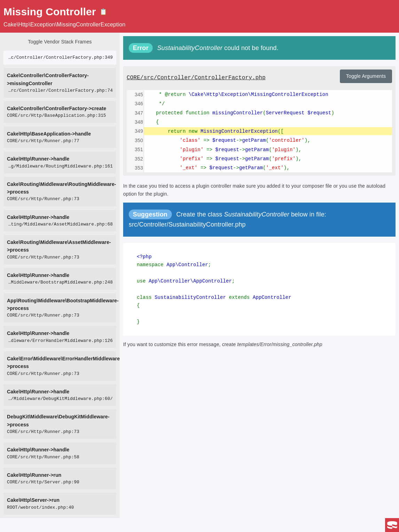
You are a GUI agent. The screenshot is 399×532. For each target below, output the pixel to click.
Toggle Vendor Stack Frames (60, 42)
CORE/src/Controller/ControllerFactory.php (196, 78)
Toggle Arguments (366, 76)
